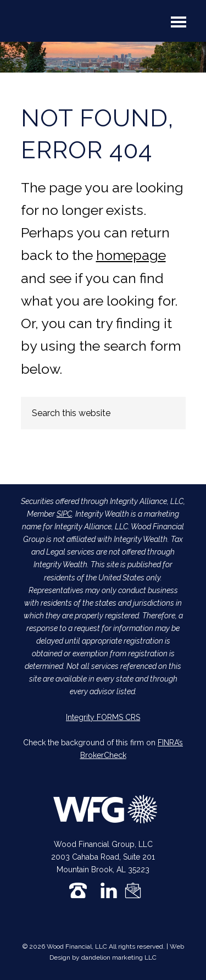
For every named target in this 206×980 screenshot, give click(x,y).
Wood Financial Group (63, 24)
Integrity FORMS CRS (103, 717)
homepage (131, 255)
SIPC (64, 514)
